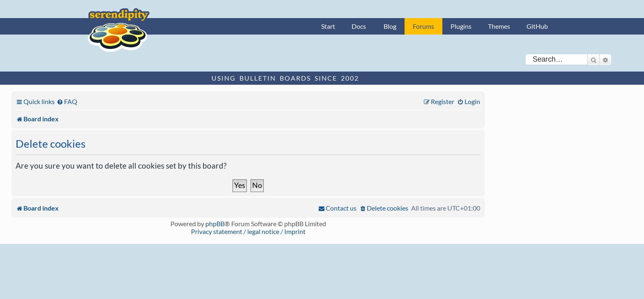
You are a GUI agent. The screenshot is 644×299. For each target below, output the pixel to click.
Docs (359, 26)
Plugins (461, 26)
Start (328, 26)
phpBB (215, 224)
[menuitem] (67, 101)
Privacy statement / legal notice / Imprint (248, 231)
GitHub (537, 26)
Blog (390, 26)
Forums (423, 26)
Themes (499, 26)
